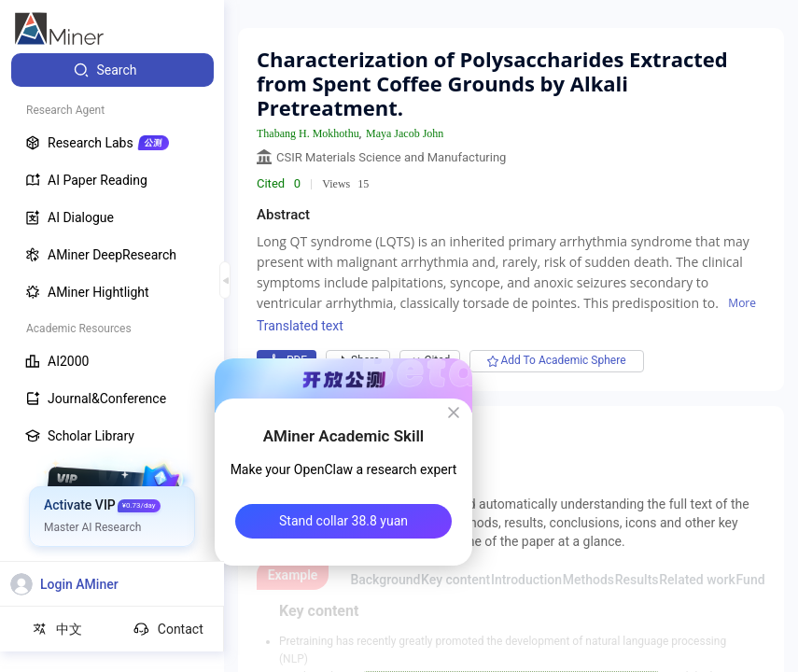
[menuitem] (112, 70)
